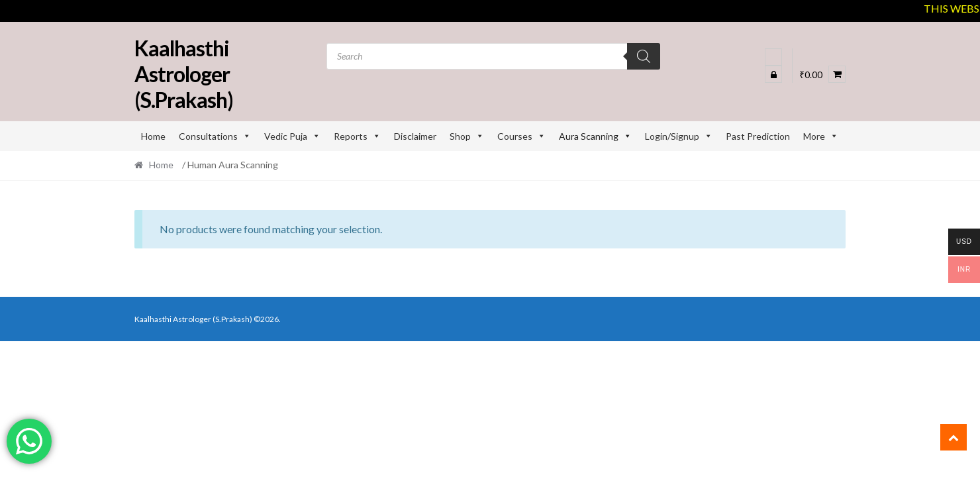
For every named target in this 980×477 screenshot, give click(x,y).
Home (153, 136)
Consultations (215, 136)
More (821, 136)
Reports (357, 136)
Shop (467, 136)
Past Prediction (758, 136)
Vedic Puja (292, 136)
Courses (521, 136)
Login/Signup (679, 136)
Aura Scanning (595, 136)
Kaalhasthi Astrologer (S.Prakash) (184, 74)
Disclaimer (415, 136)
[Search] (644, 56)
